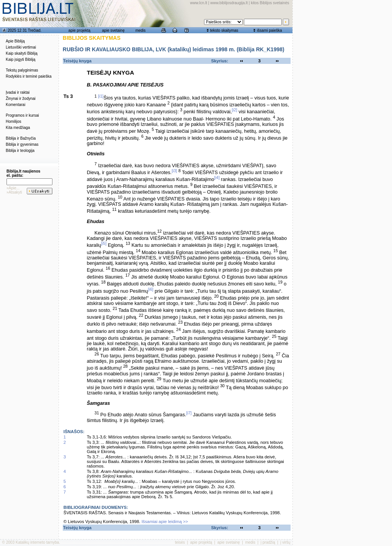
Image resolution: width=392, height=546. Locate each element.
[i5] (104, 243)
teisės (180, 542)
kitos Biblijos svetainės (270, 3)
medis (141, 30)
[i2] (235, 110)
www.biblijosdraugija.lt (229, 3)
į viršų (285, 542)
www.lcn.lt (199, 3)
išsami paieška (269, 30)
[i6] (150, 289)
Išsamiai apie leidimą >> (165, 522)
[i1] (101, 96)
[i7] (189, 413)
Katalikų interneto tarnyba (37, 542)
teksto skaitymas (224, 30)
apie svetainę (114, 30)
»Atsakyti (14, 192)
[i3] (174, 171)
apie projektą (79, 30)
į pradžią (268, 542)
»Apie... (13, 188)
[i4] (217, 178)
